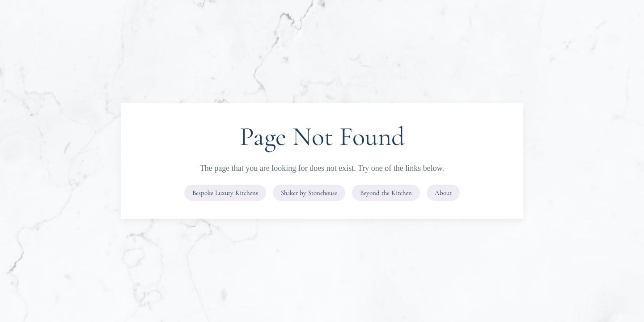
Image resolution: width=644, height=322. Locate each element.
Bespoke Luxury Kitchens (225, 193)
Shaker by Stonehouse (309, 193)
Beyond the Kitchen (386, 193)
